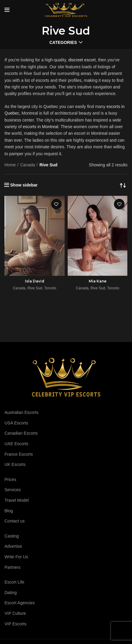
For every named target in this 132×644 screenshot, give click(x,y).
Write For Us (16, 557)
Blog (9, 511)
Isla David (35, 281)
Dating (11, 593)
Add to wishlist (56, 204)
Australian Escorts (21, 412)
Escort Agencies (20, 603)
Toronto (50, 288)
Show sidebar (24, 185)
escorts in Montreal (41, 127)
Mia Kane (98, 281)
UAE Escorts (16, 444)
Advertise (13, 546)
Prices (10, 479)
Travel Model (17, 500)
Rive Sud (35, 288)
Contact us (15, 521)
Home (10, 165)
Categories (63, 42)
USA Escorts (16, 423)
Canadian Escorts (21, 433)
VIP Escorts (15, 624)
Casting (12, 536)
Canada (28, 165)
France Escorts (19, 454)
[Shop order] (123, 185)
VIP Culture (15, 613)
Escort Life (14, 582)
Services (13, 490)
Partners (12, 567)
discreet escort (82, 60)
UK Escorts (15, 464)
